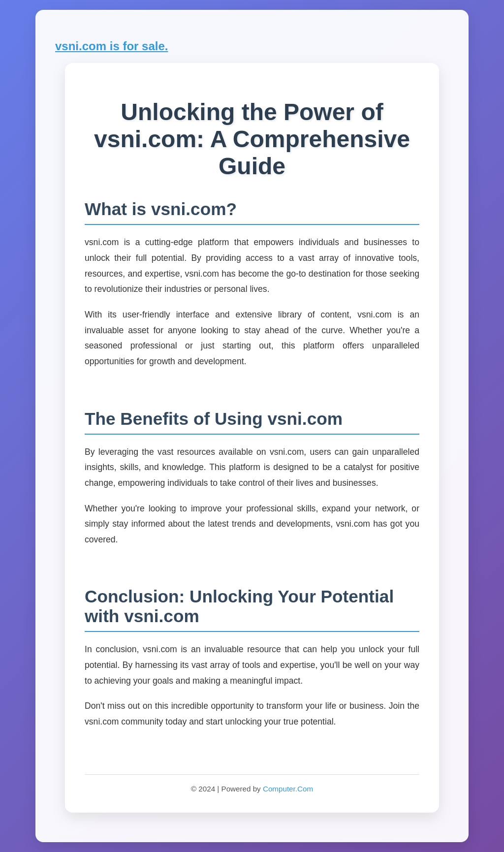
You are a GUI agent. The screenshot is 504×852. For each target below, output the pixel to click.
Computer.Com (288, 789)
